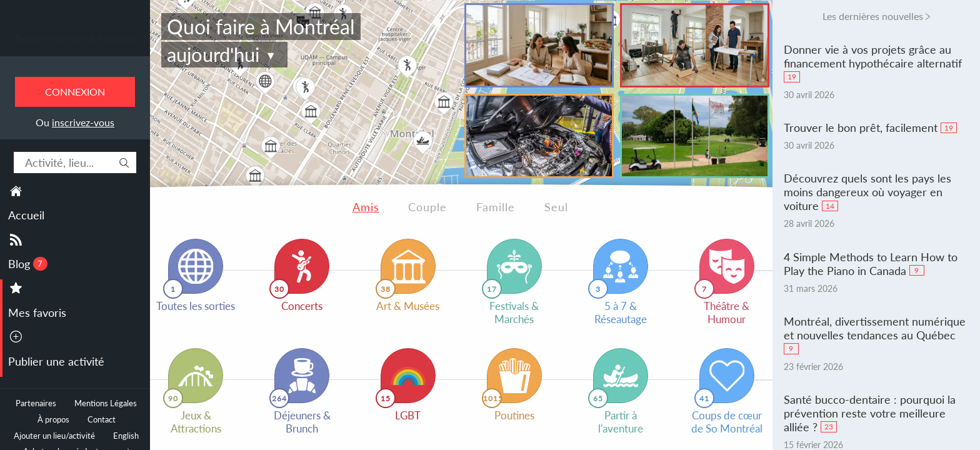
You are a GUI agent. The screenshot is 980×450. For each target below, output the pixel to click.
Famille (496, 207)
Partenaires (36, 403)
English (126, 436)
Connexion (75, 92)
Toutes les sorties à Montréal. (75, 38)
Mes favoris (37, 312)
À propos (53, 420)
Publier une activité (56, 361)
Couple (427, 207)
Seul (556, 207)
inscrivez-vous (83, 122)
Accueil (26, 215)
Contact (102, 420)
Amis (366, 207)
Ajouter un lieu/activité (54, 436)
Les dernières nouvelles (873, 16)
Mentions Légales (106, 403)
